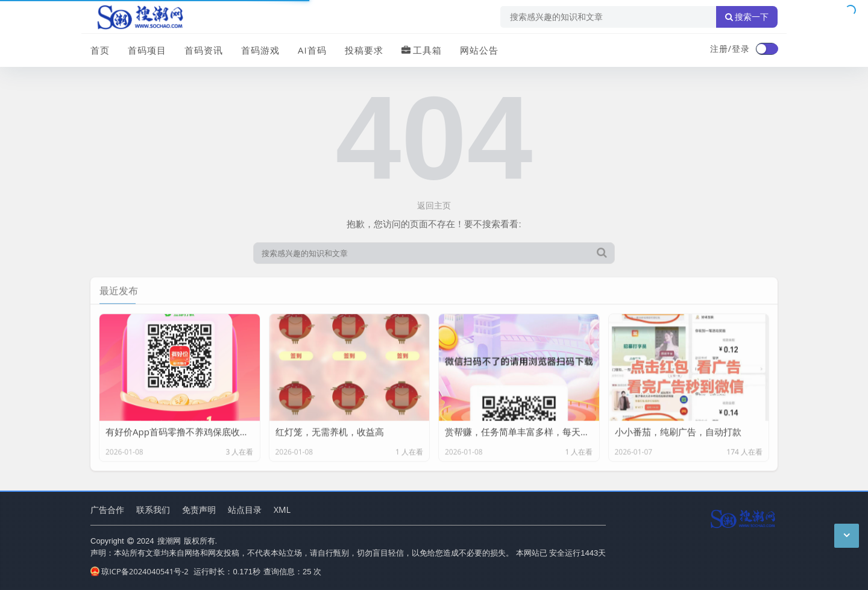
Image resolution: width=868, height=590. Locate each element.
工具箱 (422, 50)
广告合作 (107, 510)
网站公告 (479, 50)
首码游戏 (260, 50)
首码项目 (147, 50)
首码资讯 (204, 50)
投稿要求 (364, 50)
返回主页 (434, 205)
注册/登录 (730, 49)
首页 (100, 50)
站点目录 (245, 510)
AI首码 (312, 50)
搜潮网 (169, 541)
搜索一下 (747, 17)
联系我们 (153, 510)
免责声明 (199, 510)
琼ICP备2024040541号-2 (140, 571)
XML (282, 510)
